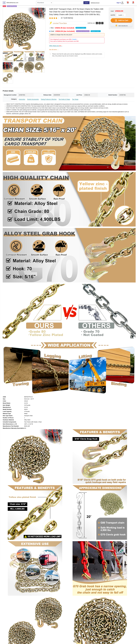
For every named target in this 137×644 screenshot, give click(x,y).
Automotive (22, 99)
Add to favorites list (121, 25)
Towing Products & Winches (49, 99)
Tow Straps (75, 99)
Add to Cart (121, 21)
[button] (133, 2)
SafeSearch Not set (95, 3)
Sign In (119, 3)
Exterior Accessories (33, 99)
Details (74, 39)
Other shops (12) (56, 46)
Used (76, 31)
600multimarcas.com (12, 3)
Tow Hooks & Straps (64, 99)
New (68, 28)
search (86, 3)
